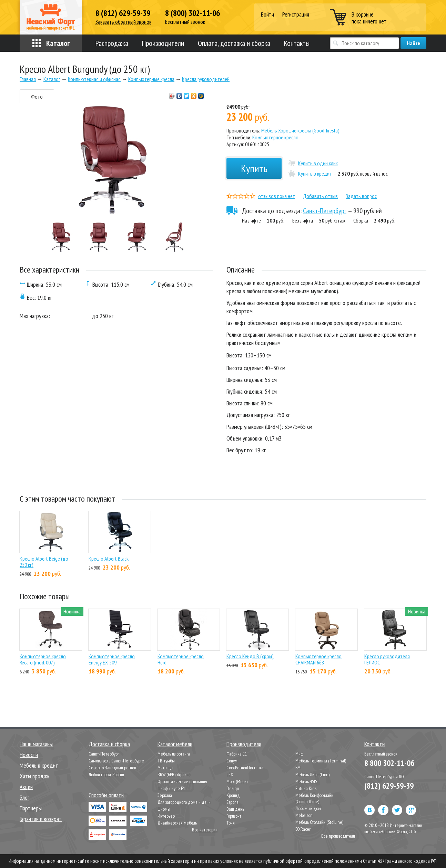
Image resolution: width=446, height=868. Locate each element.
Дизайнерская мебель (177, 823)
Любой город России (106, 775)
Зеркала (165, 795)
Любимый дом (308, 808)
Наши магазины (36, 744)
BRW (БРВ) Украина (174, 775)
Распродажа (112, 43)
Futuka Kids (306, 788)
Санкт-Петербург (325, 211)
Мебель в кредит (39, 765)
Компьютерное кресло (275, 137)
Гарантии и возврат (41, 819)
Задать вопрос (361, 196)
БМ (298, 768)
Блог (24, 797)
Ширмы (164, 809)
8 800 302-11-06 (389, 763)
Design (233, 788)
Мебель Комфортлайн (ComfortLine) (314, 798)
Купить (254, 168)
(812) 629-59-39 (389, 786)
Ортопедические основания (182, 781)
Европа (232, 802)
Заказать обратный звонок (123, 22)
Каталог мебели (175, 744)
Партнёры (31, 808)
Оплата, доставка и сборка (234, 43)
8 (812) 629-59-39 (123, 13)
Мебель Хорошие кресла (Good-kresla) (300, 130)
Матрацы (165, 768)
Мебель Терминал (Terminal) (321, 761)
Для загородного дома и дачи (184, 802)
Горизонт (234, 816)
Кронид (233, 795)
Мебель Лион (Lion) (312, 775)
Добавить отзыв (320, 196)
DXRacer (303, 829)
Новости (29, 755)
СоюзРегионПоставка (245, 768)
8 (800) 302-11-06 (192, 13)
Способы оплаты (107, 795)
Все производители (338, 836)
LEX (230, 775)
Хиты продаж (34, 776)
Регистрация (296, 14)
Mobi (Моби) (237, 781)
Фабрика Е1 (237, 754)
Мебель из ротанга (174, 754)
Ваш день (235, 809)
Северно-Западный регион (112, 768)
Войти (267, 15)
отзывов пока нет (277, 196)
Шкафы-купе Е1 (171, 788)
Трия (231, 823)
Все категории (205, 830)
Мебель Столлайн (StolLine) (319, 822)
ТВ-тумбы (166, 761)
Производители (163, 43)
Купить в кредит (315, 174)
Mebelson (304, 815)
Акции (26, 787)
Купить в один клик (318, 163)
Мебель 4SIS (306, 781)
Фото (37, 97)
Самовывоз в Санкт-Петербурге (116, 761)
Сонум (232, 761)
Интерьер (166, 816)
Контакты (297, 43)
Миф (299, 754)
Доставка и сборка (109, 744)
